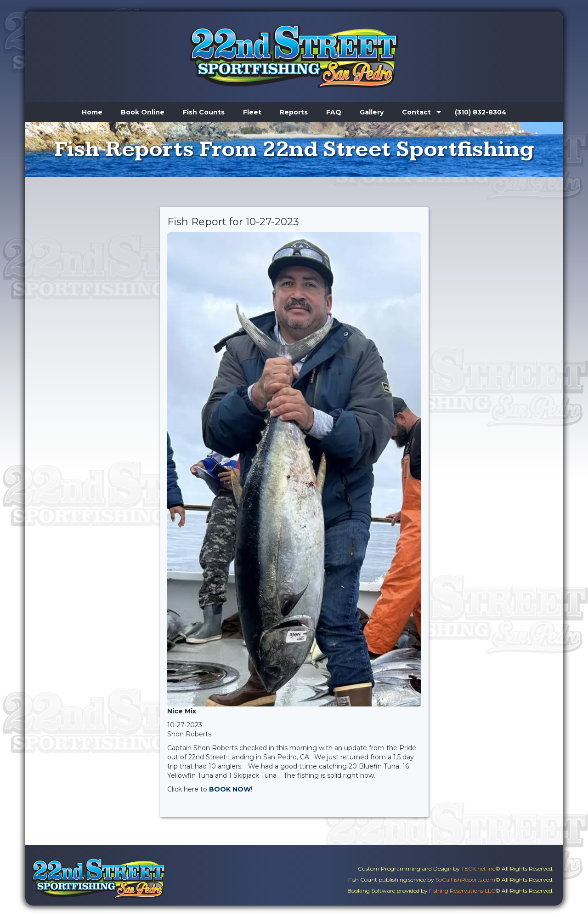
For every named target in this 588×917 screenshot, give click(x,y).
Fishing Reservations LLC (462, 891)
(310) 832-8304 (481, 112)
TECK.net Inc (478, 869)
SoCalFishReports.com (465, 880)
